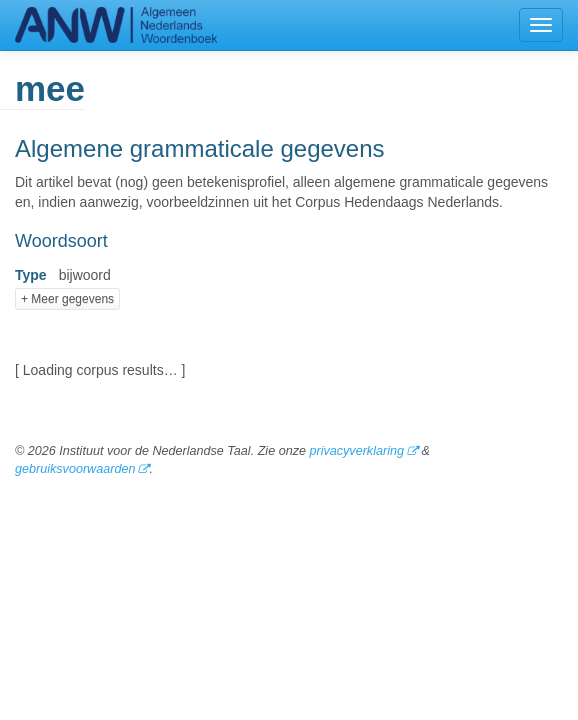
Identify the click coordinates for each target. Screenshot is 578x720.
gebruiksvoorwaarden (75, 469)
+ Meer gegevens (67, 299)
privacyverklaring (356, 451)
